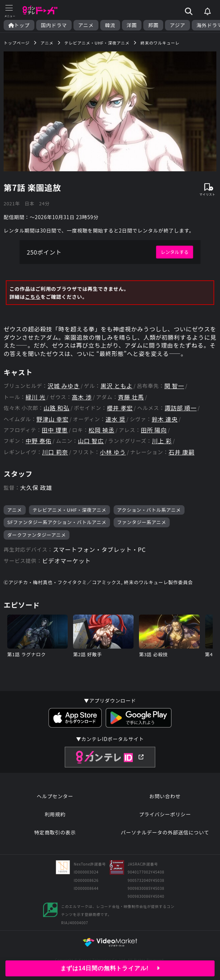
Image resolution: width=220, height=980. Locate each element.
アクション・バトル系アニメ (149, 510)
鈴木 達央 (165, 419)
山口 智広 (91, 441)
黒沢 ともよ (117, 386)
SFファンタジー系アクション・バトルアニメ (57, 522)
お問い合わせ (165, 796)
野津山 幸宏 (52, 419)
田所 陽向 (154, 430)
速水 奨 (116, 419)
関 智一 (174, 386)
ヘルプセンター (55, 796)
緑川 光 (36, 397)
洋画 (132, 25)
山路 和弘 (56, 408)
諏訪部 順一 (181, 408)
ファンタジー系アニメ (142, 522)
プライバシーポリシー (165, 814)
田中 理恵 (55, 430)
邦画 (153, 25)
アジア (177, 25)
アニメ (86, 25)
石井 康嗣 (182, 452)
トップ (19, 25)
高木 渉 (82, 397)
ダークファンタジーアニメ (37, 535)
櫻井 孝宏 (120, 408)
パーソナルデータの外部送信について (165, 832)
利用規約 (55, 814)
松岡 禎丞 (102, 430)
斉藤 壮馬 (131, 397)
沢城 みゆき (64, 386)
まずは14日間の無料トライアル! (110, 968)
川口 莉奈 (55, 452)
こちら (33, 297)
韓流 (110, 25)
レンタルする (175, 252)
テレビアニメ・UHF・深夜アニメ (69, 510)
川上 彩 (162, 441)
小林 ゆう (113, 452)
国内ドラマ (54, 25)
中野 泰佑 (39, 441)
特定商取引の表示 (55, 832)
